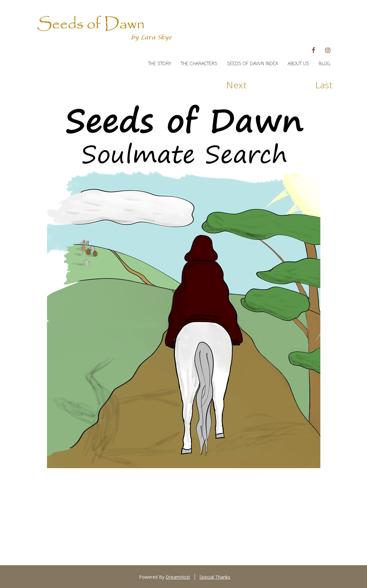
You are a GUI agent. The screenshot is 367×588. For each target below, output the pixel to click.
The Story (160, 64)
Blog (324, 64)
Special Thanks (215, 577)
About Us (298, 64)
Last (324, 85)
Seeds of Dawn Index (252, 64)
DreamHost (178, 577)
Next (236, 85)
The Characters (199, 64)
